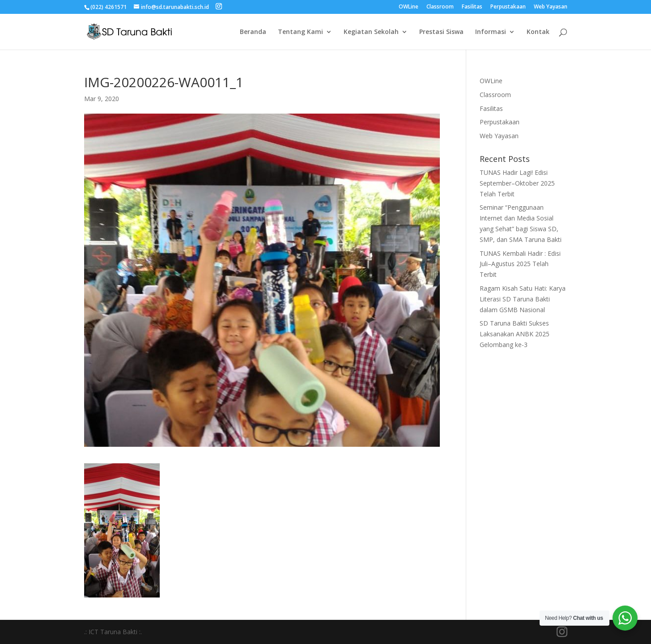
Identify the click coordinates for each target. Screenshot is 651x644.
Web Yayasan (551, 7)
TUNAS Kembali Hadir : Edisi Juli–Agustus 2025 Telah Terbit (520, 264)
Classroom (440, 7)
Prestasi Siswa (441, 32)
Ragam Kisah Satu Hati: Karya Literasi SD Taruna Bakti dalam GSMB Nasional (523, 299)
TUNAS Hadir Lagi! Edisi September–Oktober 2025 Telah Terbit (517, 183)
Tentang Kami (300, 32)
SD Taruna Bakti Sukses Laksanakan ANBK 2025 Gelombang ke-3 (515, 334)
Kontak (538, 32)
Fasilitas (472, 7)
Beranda (253, 32)
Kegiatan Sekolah (371, 32)
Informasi (491, 32)
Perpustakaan (508, 7)
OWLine (408, 7)
